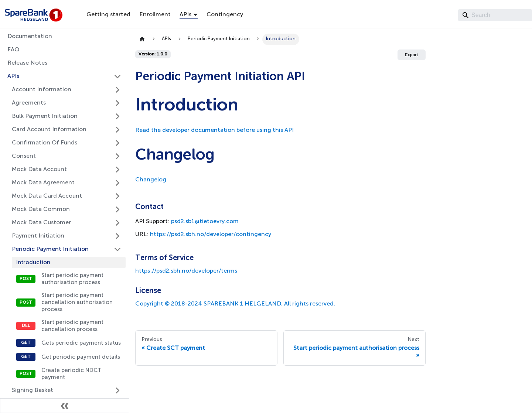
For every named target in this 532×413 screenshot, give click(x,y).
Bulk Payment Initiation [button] (45, 116)
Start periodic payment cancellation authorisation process (77, 302)
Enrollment (155, 15)
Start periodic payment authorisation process (72, 279)
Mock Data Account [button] (39, 170)
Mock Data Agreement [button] (43, 183)
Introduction (33, 262)
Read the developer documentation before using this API (214, 130)
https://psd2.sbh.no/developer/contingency (211, 235)
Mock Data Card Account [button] (47, 196)
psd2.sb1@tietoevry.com (205, 222)
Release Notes (27, 63)
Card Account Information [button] (49, 130)
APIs (13, 76)
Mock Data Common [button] (41, 209)
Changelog (151, 180)
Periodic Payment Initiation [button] (50, 249)
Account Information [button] (42, 90)
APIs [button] (185, 15)
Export (411, 55)
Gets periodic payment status (81, 343)
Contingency (225, 15)
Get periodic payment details (81, 357)
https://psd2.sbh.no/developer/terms (186, 271)
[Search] (495, 15)
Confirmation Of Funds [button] (45, 143)
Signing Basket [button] (33, 390)
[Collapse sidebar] (65, 406)
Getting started (108, 15)
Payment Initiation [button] (38, 236)
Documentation (30, 37)
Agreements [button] (29, 103)
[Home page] (142, 39)
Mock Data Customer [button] (41, 223)
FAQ (13, 50)
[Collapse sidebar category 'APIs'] (117, 76)
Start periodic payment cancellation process (72, 326)
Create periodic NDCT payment (71, 374)
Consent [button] (24, 156)
